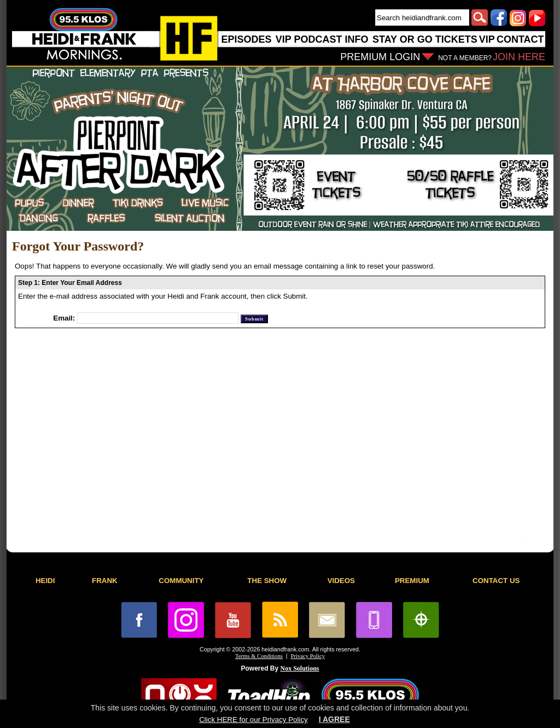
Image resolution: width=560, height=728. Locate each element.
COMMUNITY (181, 581)
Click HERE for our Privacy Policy (253, 720)
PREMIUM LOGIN (380, 57)
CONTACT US (496, 581)
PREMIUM (412, 581)
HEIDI (45, 581)
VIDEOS (341, 581)
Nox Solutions (300, 668)
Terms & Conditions (259, 656)
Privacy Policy (308, 656)
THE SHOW (267, 581)
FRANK (105, 581)
